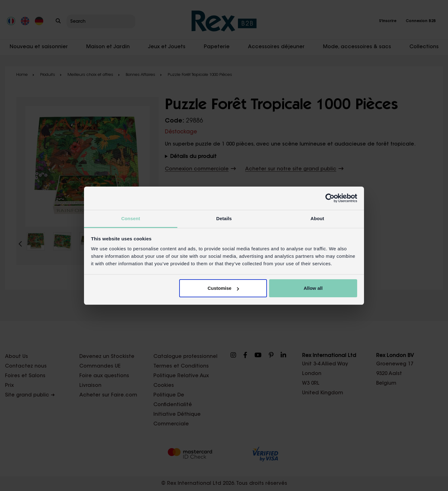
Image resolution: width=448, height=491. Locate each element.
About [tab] (317, 218)
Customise (223, 288)
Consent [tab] (131, 218)
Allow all (313, 288)
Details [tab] (224, 218)
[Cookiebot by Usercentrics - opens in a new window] (330, 198)
